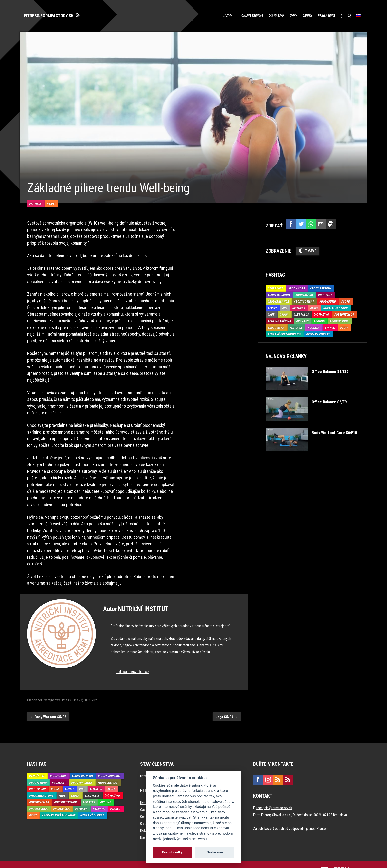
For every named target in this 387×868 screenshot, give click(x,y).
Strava (297, 326)
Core (346, 300)
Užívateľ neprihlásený (155, 760)
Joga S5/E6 (227, 700)
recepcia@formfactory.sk (274, 792)
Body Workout (280, 293)
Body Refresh (321, 286)
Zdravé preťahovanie (285, 332)
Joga (285, 313)
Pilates (303, 319)
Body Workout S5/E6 (48, 700)
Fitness (36, 187)
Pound (320, 319)
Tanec (331, 326)
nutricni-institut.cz (132, 655)
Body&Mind (305, 293)
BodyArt (326, 293)
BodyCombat (305, 300)
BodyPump (329, 300)
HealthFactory (336, 306)
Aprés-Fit (276, 286)
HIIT (272, 313)
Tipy (52, 187)
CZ (286, 306)
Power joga (340, 319)
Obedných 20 (345, 313)
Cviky (272, 15)
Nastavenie (215, 852)
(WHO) (93, 207)
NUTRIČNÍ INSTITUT (143, 593)
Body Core (297, 286)
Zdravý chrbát (319, 332)
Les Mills (302, 313)
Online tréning (219, 15)
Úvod (192, 15)
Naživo (252, 15)
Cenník (292, 15)
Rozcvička (277, 326)
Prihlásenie (317, 15)
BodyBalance (279, 300)
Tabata (314, 326)
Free (315, 306)
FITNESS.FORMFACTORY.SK (55, 14)
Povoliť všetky (172, 852)
